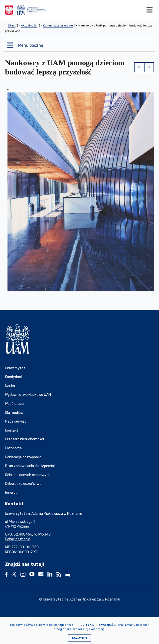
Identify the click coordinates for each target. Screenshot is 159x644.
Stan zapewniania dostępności (30, 466)
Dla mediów (14, 413)
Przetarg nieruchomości (24, 439)
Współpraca (14, 404)
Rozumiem (79, 638)
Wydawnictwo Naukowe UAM (28, 395)
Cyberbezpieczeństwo (23, 484)
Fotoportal (14, 448)
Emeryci (12, 493)
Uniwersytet (15, 368)
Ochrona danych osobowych (28, 475)
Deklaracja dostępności (24, 457)
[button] (139, 67)
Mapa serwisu (16, 421)
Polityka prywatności (97, 625)
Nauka (10, 386)
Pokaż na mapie (18, 539)
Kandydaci (13, 377)
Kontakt (12, 430)
